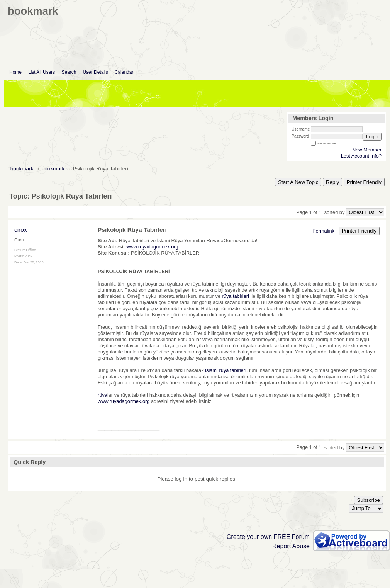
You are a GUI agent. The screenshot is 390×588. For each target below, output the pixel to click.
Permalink (323, 231)
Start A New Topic (298, 182)
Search (69, 72)
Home (15, 72)
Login (372, 137)
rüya (103, 395)
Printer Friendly (364, 182)
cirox (20, 230)
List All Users (42, 72)
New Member (367, 150)
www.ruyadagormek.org (152, 247)
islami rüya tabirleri (226, 370)
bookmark (22, 169)
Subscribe (369, 500)
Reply (332, 182)
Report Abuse (291, 546)
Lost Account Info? (361, 156)
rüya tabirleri (236, 296)
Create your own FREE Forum (268, 537)
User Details (95, 72)
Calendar (124, 72)
